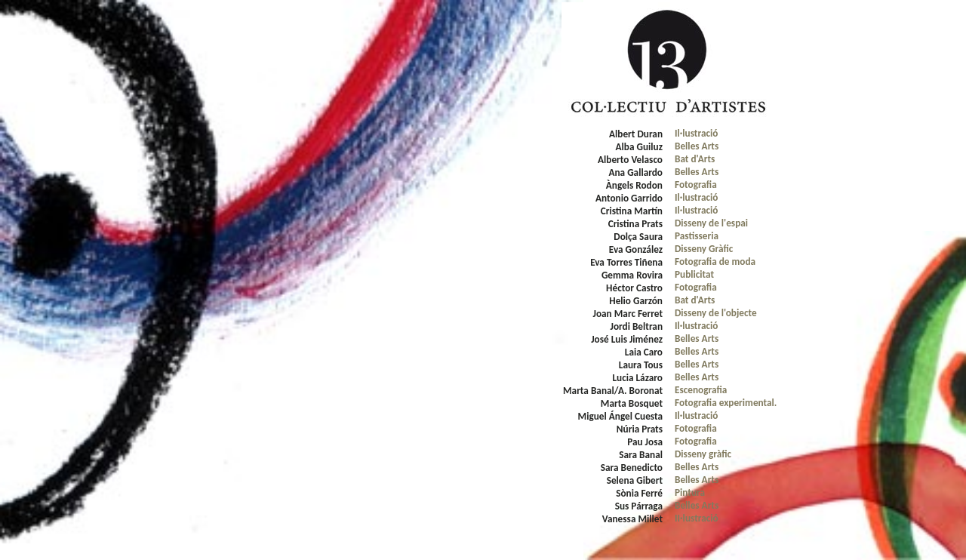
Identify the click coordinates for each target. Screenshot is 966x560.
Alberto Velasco (630, 160)
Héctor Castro (634, 288)
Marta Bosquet (632, 403)
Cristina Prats (635, 224)
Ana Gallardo (635, 172)
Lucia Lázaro (637, 378)
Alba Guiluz (639, 147)
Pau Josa (645, 442)
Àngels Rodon (634, 185)
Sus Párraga (639, 506)
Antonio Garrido (629, 198)
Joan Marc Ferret (628, 314)
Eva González (636, 249)
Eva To (603, 262)
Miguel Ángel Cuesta (620, 416)
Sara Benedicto (632, 468)
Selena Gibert (635, 480)
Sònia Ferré (639, 493)
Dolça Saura (638, 237)
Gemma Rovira (632, 275)
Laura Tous (641, 365)
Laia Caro (644, 352)
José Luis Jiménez (627, 339)
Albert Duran (636, 134)
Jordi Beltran (636, 326)
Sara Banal (641, 455)
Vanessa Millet (632, 519)
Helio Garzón (636, 301)
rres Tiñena (639, 262)
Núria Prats (640, 429)
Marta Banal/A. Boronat (613, 391)
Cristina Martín (632, 211)
